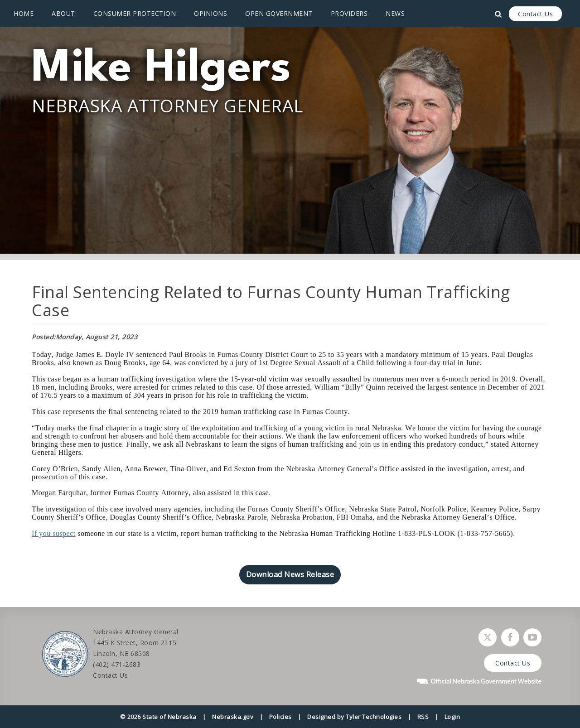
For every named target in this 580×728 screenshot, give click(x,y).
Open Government (279, 13)
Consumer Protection (135, 13)
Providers (349, 13)
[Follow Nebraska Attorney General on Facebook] (510, 637)
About (63, 13)
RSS (423, 717)
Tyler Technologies (374, 717)
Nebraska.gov (233, 717)
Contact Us (535, 14)
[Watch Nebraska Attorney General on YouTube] (532, 637)
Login (452, 717)
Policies (280, 717)
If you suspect (54, 533)
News (395, 13)
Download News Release (290, 574)
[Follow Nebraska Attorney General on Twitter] (488, 637)
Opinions (210, 13)
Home (24, 13)
